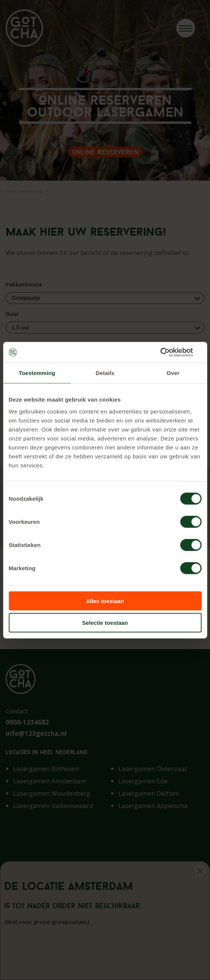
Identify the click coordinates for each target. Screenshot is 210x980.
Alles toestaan (105, 601)
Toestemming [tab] (37, 373)
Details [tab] (105, 373)
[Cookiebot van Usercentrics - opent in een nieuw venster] (169, 352)
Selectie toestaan (105, 623)
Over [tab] (173, 373)
